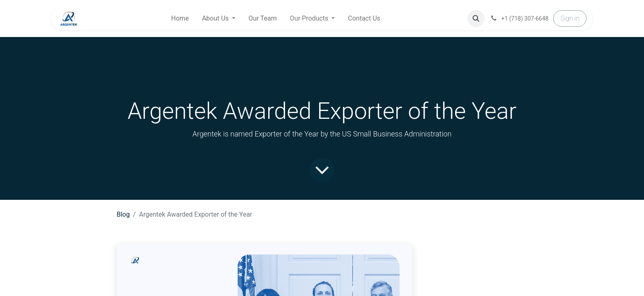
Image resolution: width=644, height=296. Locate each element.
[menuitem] (180, 18)
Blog (123, 214)
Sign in (570, 18)
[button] (476, 18)
